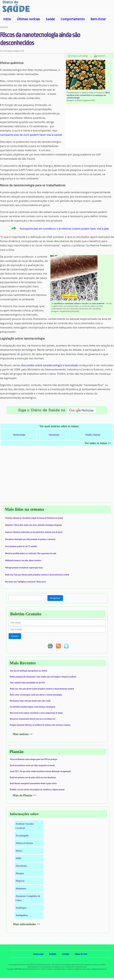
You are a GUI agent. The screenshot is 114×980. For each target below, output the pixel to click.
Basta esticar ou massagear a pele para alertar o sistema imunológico (36, 695)
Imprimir (101, 56)
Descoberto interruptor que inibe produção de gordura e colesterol (30, 539)
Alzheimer (21, 888)
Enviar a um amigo (80, 56)
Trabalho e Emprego (93, 435)
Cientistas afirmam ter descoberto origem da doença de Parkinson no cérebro (34, 518)
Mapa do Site (81, 954)
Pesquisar (55, 598)
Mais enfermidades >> (27, 924)
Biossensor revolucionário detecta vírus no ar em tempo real (33, 719)
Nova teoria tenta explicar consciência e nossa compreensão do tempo (36, 713)
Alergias (20, 873)
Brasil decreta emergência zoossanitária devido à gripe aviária (33, 783)
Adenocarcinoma (24, 843)
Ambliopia (21, 908)
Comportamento (73, 19)
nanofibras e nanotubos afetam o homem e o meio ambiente (79, 304)
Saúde (50, 19)
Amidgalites (22, 915)
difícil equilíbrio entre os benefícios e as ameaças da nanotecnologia (88, 95)
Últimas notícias (28, 19)
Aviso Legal (38, 954)
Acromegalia (22, 835)
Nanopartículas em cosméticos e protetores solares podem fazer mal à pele (64, 229)
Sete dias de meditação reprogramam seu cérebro (29, 671)
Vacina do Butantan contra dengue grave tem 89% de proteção (34, 759)
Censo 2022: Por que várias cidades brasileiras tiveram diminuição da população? (41, 771)
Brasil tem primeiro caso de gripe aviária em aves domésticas (33, 777)
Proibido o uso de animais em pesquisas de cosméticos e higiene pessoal (37, 789)
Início (7, 19)
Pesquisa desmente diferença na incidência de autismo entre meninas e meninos (40, 725)
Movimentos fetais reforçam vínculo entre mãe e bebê (30, 701)
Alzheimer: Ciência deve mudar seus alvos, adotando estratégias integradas (34, 525)
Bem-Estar (98, 19)
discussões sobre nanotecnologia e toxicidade (49, 365)
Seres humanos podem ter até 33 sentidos (21, 546)
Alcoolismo (21, 866)
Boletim (53, 954)
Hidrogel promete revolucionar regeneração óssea (24, 568)
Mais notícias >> (23, 734)
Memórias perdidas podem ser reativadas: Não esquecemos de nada (31, 553)
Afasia (19, 851)
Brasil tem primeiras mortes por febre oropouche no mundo (32, 765)
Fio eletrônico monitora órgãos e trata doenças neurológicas (33, 707)
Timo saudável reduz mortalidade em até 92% (27, 683)
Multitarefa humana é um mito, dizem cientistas (23, 560)
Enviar (15, 636)
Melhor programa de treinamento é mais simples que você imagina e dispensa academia (43, 677)
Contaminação (54, 435)
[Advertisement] (90, 128)
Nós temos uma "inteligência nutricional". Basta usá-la (26, 582)
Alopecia (20, 881)
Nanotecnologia (19, 435)
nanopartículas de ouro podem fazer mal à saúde (31, 135)
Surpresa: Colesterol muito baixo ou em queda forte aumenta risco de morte (34, 532)
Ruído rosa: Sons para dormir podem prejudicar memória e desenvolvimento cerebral (37, 575)
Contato (66, 954)
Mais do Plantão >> (24, 795)
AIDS (18, 858)
